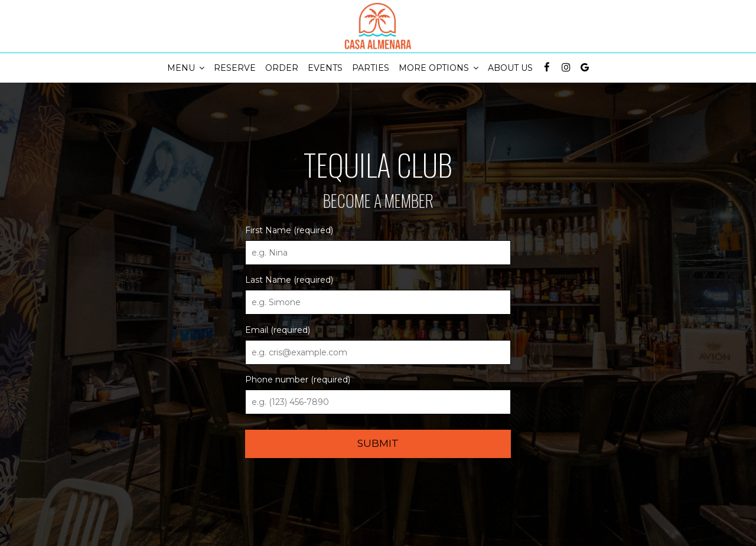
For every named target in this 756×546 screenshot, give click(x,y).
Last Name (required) (289, 280)
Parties (371, 68)
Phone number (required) (298, 380)
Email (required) (278, 330)
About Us (510, 68)
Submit (378, 443)
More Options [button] (439, 68)
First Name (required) (289, 230)
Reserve (235, 68)
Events (325, 68)
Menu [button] (186, 68)
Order (282, 68)
